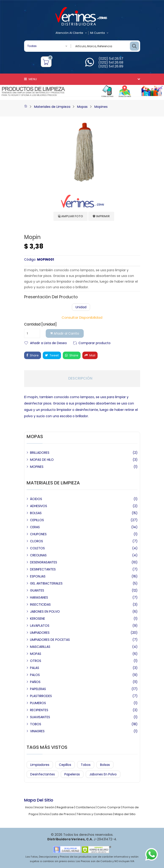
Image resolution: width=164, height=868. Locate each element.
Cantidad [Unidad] (40, 324)
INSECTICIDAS (40, 604)
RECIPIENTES (39, 710)
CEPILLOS (37, 520)
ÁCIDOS (36, 499)
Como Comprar (109, 807)
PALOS (35, 675)
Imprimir (101, 216)
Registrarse (65, 807)
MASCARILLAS (40, 647)
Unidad (81, 307)
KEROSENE (38, 619)
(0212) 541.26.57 (111, 59)
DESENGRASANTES (44, 562)
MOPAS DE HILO (42, 460)
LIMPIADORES (40, 633)
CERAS (35, 527)
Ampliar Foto (71, 216)
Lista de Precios (63, 814)
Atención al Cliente (71, 33)
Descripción (80, 378)
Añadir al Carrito (65, 333)
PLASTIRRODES (41, 696)
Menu (30, 79)
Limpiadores (40, 765)
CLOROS (37, 541)
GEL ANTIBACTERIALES (46, 583)
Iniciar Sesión (45, 807)
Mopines (101, 107)
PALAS (35, 668)
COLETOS (37, 548)
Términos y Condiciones (95, 814)
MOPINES (37, 467)
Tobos (86, 765)
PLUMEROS (38, 703)
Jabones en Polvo (103, 774)
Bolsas (105, 765)
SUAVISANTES (40, 717)
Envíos (45, 814)
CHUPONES (38, 534)
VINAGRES (37, 731)
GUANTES (37, 590)
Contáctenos (85, 807)
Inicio (29, 807)
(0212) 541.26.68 (111, 62)
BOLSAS (36, 513)
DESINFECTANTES (43, 569)
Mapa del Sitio (125, 814)
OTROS (36, 661)
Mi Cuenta (99, 33)
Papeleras (72, 774)
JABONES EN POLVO (45, 612)
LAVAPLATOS (40, 626)
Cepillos (65, 765)
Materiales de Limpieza (52, 107)
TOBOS (36, 724)
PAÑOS (35, 682)
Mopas (82, 107)
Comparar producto (95, 343)
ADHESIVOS (39, 506)
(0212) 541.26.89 (111, 66)
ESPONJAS (38, 576)
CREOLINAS (38, 555)
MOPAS (36, 654)
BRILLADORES (40, 453)
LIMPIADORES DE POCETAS (50, 640)
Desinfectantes (43, 774)
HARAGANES (39, 597)
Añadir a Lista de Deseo (48, 343)
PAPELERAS (38, 689)
